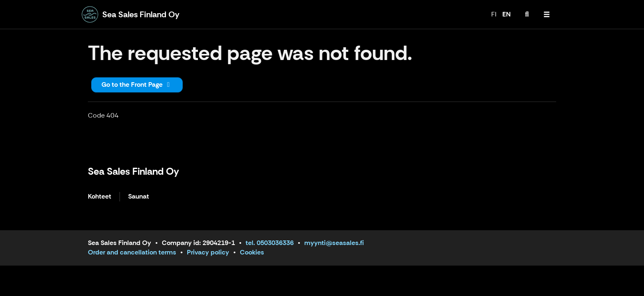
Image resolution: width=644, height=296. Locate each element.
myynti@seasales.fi (334, 243)
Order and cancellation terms (132, 252)
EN (506, 14)
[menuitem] (527, 14)
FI (494, 14)
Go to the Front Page (137, 84)
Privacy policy (208, 252)
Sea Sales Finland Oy (133, 171)
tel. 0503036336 (270, 243)
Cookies (252, 252)
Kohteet (100, 197)
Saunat (139, 197)
